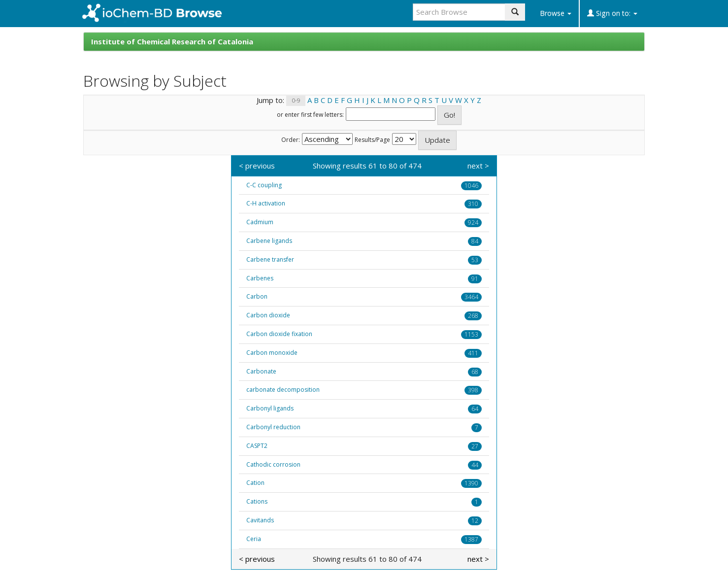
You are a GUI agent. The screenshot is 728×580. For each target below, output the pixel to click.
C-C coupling (264, 185)
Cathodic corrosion (273, 464)
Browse (556, 13)
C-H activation (266, 203)
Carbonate (261, 371)
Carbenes (260, 278)
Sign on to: (612, 13)
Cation (255, 483)
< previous (257, 166)
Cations (257, 501)
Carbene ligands (269, 241)
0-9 (296, 101)
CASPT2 (257, 446)
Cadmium (260, 222)
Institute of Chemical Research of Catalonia (172, 41)
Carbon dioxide (268, 315)
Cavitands (260, 520)
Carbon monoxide (272, 353)
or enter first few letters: (310, 115)
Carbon (257, 296)
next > (478, 166)
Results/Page (372, 140)
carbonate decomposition (283, 390)
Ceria (254, 539)
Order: (291, 140)
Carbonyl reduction (273, 427)
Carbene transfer (270, 259)
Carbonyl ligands (270, 408)
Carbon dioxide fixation (279, 334)
